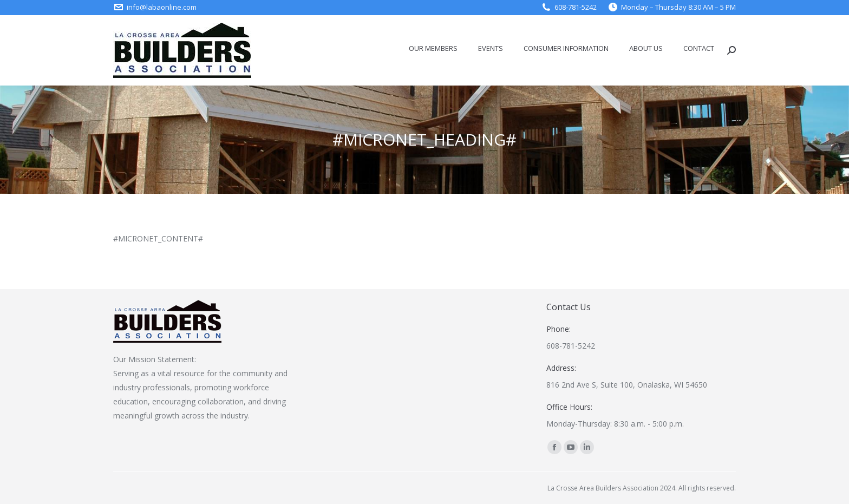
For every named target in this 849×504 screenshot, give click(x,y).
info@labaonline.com (162, 7)
